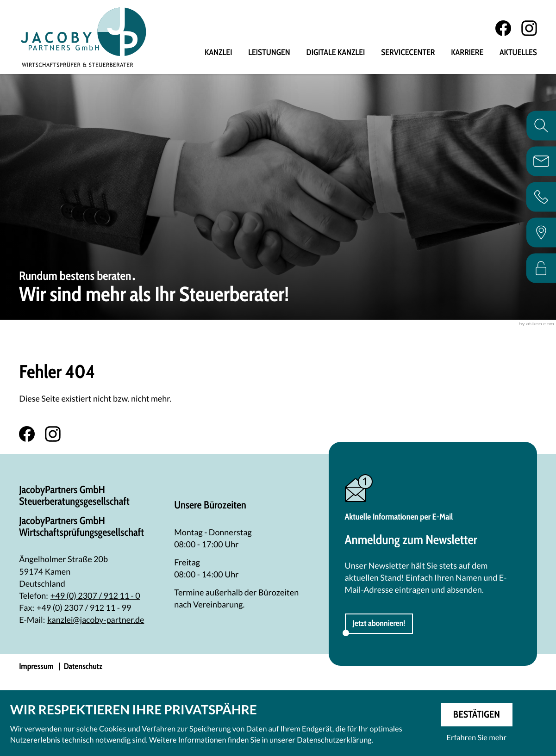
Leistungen (269, 53)
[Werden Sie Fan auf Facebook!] (503, 29)
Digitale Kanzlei (336, 53)
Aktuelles (518, 53)
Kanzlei (218, 53)
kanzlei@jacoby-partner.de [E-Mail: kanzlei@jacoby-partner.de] (96, 620)
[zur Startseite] (84, 37)
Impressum (36, 667)
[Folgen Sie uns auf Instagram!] (529, 29)
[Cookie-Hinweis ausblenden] (477, 715)
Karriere (467, 53)
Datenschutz (83, 667)
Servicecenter (408, 53)
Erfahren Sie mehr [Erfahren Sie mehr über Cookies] (476, 737)
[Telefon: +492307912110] (95, 596)
